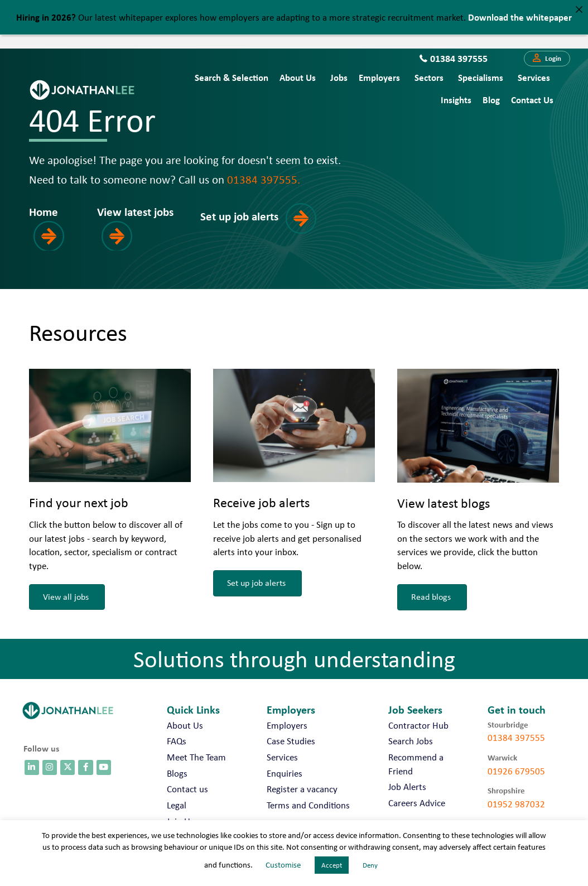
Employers (379, 77)
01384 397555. (264, 179)
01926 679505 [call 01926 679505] (516, 771)
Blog (491, 100)
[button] (547, 59)
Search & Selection (232, 77)
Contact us (532, 100)
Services (534, 77)
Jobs (339, 77)
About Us (298, 77)
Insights (456, 100)
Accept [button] (332, 865)
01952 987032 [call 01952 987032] (516, 804)
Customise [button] (283, 865)
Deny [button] (370, 865)
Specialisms (481, 77)
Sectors (429, 77)
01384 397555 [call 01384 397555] (516, 738)
